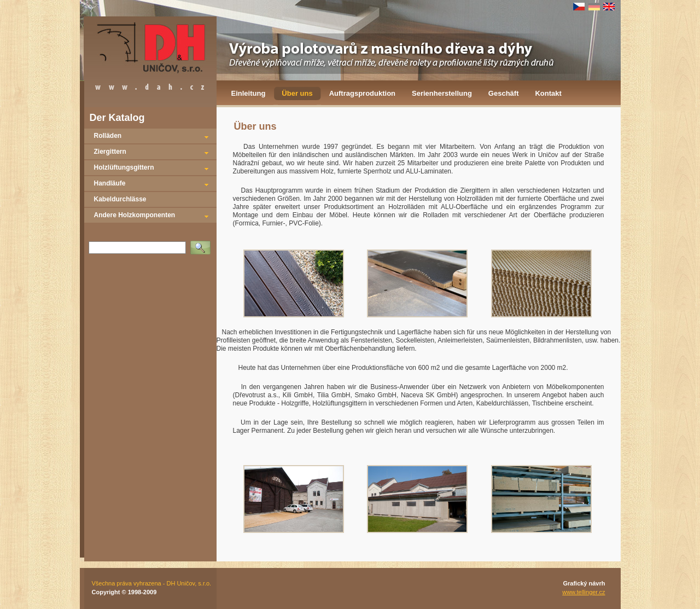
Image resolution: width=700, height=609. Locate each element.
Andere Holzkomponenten (135, 215)
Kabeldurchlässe (120, 199)
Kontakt (548, 93)
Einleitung (249, 93)
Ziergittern (110, 152)
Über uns (297, 93)
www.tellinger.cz (584, 592)
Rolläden (108, 136)
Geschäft (504, 93)
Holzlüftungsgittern (124, 167)
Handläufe (110, 183)
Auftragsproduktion (362, 93)
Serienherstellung (442, 93)
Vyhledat (202, 244)
